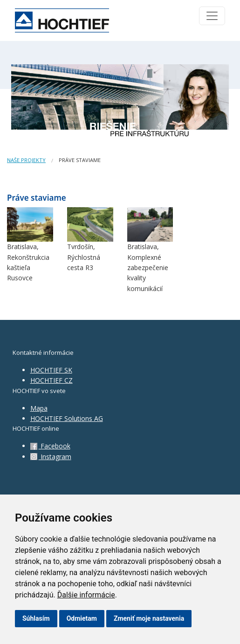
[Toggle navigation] (212, 16)
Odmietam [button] (82, 618)
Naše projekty (26, 160)
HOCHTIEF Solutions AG (67, 418)
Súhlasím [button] (36, 618)
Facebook (50, 446)
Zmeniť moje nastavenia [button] (149, 618)
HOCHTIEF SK (51, 370)
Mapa (39, 408)
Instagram (51, 457)
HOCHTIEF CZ (51, 380)
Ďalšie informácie (86, 595)
